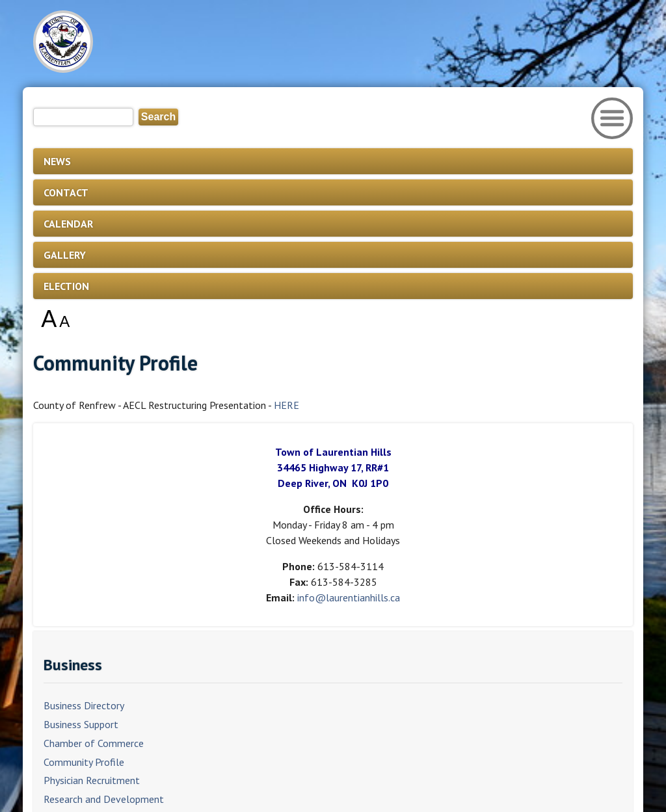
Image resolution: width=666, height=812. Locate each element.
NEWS (57, 161)
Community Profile (84, 762)
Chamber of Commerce (94, 743)
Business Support (81, 724)
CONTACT (66, 192)
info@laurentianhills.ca (349, 597)
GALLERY (65, 255)
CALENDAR (68, 224)
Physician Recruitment (92, 780)
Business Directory (84, 705)
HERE (286, 405)
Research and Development (104, 799)
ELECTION (66, 286)
